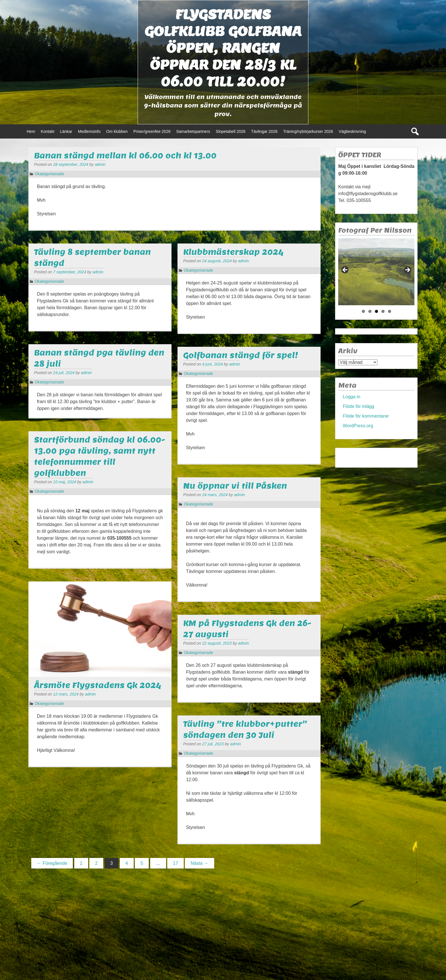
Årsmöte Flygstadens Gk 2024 (98, 685)
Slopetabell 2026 (231, 131)
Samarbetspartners (193, 131)
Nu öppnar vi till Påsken (235, 486)
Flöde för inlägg (358, 406)
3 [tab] (376, 311)
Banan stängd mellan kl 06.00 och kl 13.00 (125, 155)
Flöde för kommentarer (366, 416)
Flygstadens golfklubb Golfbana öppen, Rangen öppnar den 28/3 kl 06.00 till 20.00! (223, 48)
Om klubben (117, 131)
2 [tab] (370, 311)
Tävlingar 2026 (264, 131)
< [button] (345, 270)
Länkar (66, 131)
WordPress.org (358, 426)
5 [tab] (390, 311)
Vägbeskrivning (352, 131)
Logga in (351, 397)
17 (175, 863)
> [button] (407, 270)
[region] (376, 272)
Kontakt (48, 131)
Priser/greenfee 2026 (152, 131)
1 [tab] (363, 311)
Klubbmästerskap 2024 (233, 252)
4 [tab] (383, 311)
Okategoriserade (49, 174)
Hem (31, 131)
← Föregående (52, 863)
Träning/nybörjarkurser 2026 (308, 131)
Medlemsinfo (89, 131)
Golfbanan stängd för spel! (241, 355)
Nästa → (199, 863)
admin (100, 164)
